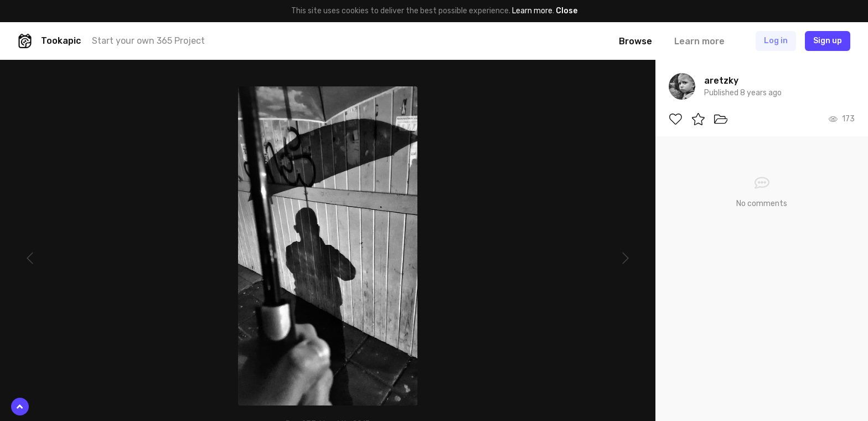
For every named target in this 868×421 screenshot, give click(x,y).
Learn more (532, 11)
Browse (635, 41)
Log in (776, 41)
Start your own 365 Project (148, 41)
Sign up (828, 41)
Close (567, 11)
